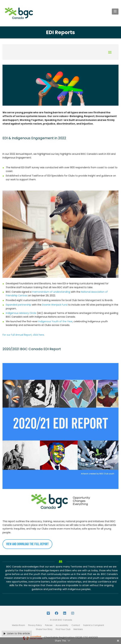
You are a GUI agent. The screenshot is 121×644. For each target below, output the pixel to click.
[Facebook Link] (56, 613)
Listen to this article (17, 633)
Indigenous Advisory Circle (21, 313)
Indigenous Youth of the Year (55, 321)
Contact (76, 625)
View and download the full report (27, 544)
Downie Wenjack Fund (55, 305)
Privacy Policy (35, 625)
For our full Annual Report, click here (23, 335)
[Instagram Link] (73, 613)
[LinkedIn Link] (65, 613)
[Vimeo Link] (48, 613)
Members (78, 629)
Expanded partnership (18, 305)
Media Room (18, 625)
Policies (49, 625)
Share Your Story (44, 629)
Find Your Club (63, 629)
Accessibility (62, 625)
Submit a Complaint (94, 625)
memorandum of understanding (51, 292)
